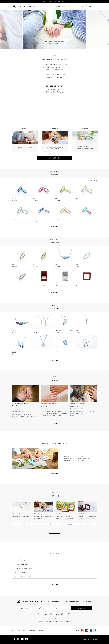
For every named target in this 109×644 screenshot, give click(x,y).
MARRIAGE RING (53, 602)
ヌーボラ (48, 406)
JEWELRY (89, 602)
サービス (54, 619)
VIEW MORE (54, 227)
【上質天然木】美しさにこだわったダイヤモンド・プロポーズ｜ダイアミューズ (87, 518)
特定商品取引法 (33, 630)
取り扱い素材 (49, 622)
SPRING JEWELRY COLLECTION (20, 516)
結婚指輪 (58, 6)
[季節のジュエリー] (17, 514)
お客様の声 (38, 614)
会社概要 (14, 630)
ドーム (19, 409)
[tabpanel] (54, 29)
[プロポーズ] (59, 514)
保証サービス (42, 622)
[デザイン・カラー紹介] (20, 524)
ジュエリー (75, 6)
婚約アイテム (66, 6)
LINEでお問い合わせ (42, 630)
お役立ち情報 (49, 614)
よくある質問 (59, 614)
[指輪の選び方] (38, 514)
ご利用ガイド (70, 614)
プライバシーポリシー (22, 630)
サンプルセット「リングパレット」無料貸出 (61, 622)
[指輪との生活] (72, 524)
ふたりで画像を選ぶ (55, 158)
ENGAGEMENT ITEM (72, 602)
